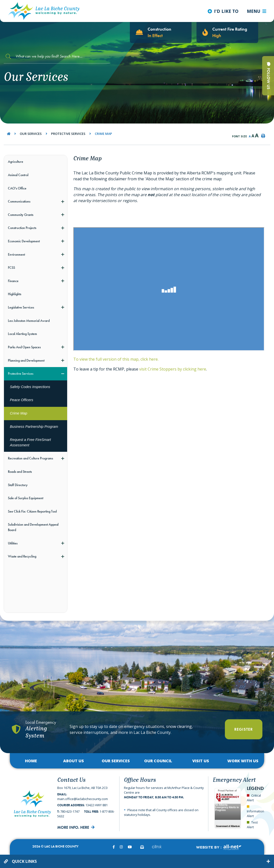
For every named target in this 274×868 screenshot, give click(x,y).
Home (31, 761)
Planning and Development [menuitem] (26, 360)
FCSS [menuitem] (11, 268)
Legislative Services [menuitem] (21, 307)
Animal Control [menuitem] (18, 175)
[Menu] (256, 11)
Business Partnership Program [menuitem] (34, 427)
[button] (63, 201)
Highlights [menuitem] (15, 294)
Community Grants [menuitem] (21, 215)
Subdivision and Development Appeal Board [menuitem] (33, 527)
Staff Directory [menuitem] (18, 485)
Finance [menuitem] (13, 281)
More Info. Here (73, 827)
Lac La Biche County (44, 11)
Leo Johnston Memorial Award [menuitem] (29, 321)
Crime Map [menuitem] (19, 413)
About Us (74, 761)
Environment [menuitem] (16, 254)
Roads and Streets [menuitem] (20, 472)
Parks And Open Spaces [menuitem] (24, 347)
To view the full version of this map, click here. (116, 359)
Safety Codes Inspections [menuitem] (30, 387)
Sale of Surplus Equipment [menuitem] (26, 498)
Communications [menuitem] (19, 201)
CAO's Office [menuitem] (17, 188)
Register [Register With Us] (244, 729)
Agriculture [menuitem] (16, 162)
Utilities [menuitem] (13, 543)
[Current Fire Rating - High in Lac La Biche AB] (227, 32)
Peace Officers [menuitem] (21, 400)
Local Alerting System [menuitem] (22, 334)
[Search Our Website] (57, 56)
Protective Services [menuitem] (21, 373)
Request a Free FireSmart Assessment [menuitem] (30, 442)
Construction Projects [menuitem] (22, 228)
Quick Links (24, 861)
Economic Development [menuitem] (24, 241)
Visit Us (201, 761)
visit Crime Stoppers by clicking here (173, 369)
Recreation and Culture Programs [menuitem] (30, 458)
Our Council (158, 761)
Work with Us (243, 761)
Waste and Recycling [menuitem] (22, 556)
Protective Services (68, 134)
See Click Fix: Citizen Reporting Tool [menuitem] (32, 511)
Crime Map (103, 134)
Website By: (219, 847)
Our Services (31, 134)
